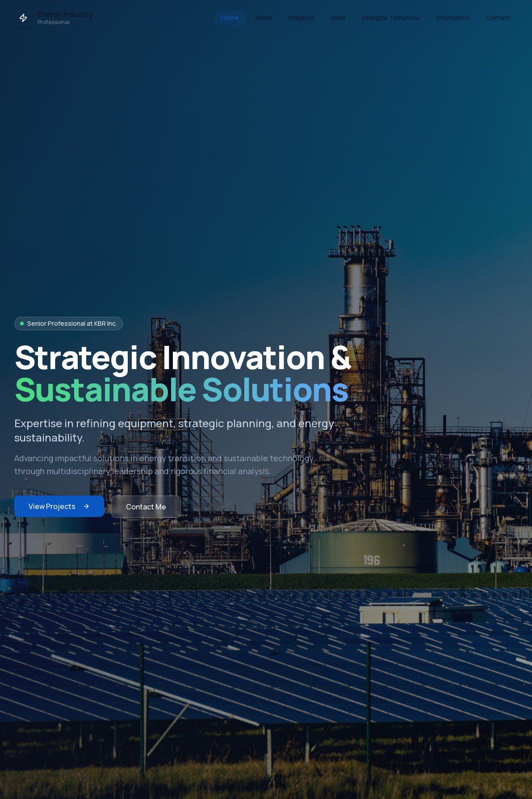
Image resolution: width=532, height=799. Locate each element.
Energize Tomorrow (391, 18)
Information (453, 18)
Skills (338, 18)
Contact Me (146, 507)
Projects (302, 18)
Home (230, 18)
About (264, 18)
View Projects (59, 506)
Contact (498, 18)
